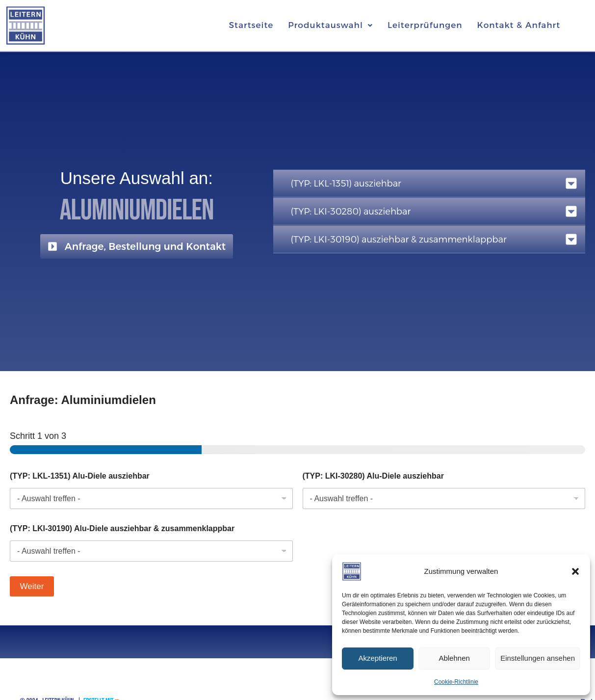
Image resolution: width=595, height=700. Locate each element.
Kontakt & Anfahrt (518, 25)
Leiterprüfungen (425, 25)
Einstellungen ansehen (538, 658)
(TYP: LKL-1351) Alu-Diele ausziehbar (80, 476)
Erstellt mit (101, 690)
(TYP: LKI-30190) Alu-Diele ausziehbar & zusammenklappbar (122, 528)
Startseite (251, 25)
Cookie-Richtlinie (456, 682)
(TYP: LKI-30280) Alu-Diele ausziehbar (373, 476)
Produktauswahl (330, 25)
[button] (575, 571)
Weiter (32, 586)
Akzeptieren (377, 658)
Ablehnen (454, 658)
